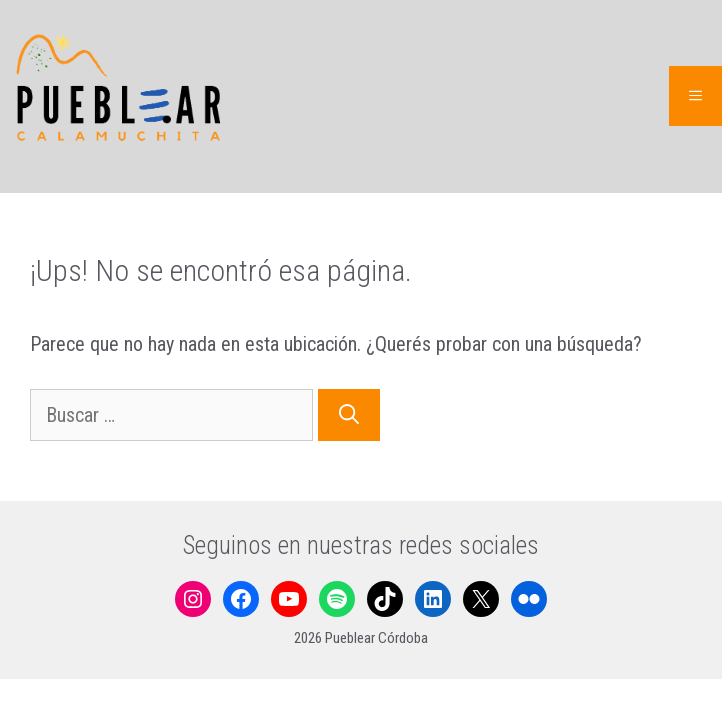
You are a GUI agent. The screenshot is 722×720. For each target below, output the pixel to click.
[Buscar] (349, 415)
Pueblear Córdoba (376, 638)
